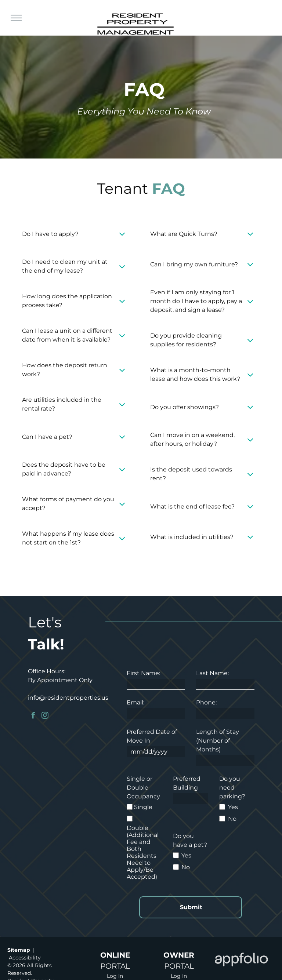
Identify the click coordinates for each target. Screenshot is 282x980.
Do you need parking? (232, 788)
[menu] (16, 18)
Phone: (206, 702)
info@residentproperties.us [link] (68, 698)
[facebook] (33, 716)
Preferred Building (187, 783)
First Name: (143, 673)
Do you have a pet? (190, 840)
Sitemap (19, 950)
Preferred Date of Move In (152, 736)
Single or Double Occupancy (143, 788)
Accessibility (25, 958)
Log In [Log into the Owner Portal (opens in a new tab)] (179, 976)
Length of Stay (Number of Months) (218, 741)
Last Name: (212, 673)
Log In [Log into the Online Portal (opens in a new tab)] (115, 976)
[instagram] (45, 716)
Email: (135, 702)
